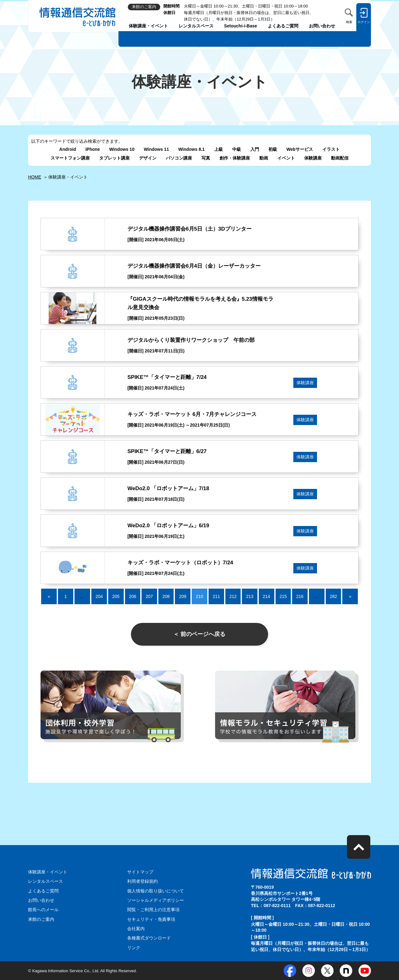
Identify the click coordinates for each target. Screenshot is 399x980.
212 (233, 596)
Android (68, 149)
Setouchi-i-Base (241, 26)
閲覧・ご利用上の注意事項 (153, 910)
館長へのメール (43, 910)
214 (266, 596)
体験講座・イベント (148, 26)
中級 (237, 149)
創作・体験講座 (235, 158)
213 (250, 596)
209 (183, 596)
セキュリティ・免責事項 (151, 919)
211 (216, 596)
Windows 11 (156, 149)
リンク (134, 948)
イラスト (331, 149)
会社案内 (136, 929)
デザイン (148, 158)
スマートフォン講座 (70, 158)
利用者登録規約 (142, 881)
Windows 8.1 (192, 149)
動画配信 (340, 158)
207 (149, 596)
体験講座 (313, 158)
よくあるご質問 (283, 26)
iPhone (93, 149)
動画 (264, 158)
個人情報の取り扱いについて (156, 891)
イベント (286, 158)
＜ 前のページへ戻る (199, 634)
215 (283, 596)
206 (133, 596)
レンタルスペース (196, 26)
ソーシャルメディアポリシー (156, 900)
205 (116, 596)
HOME (35, 177)
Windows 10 (122, 149)
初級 (273, 149)
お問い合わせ (322, 26)
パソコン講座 (179, 158)
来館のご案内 (41, 919)
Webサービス (300, 149)
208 (166, 596)
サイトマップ (140, 872)
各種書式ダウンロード (149, 938)
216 (300, 596)
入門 (255, 149)
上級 (219, 149)
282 (333, 596)
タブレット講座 (114, 158)
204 (99, 596)
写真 (206, 158)
